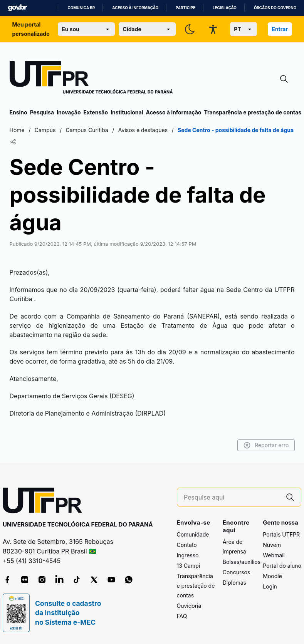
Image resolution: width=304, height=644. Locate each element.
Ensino (18, 112)
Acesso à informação (135, 8)
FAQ (182, 616)
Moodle (272, 576)
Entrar (280, 29)
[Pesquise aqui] (232, 497)
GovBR (17, 8)
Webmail (274, 555)
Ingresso (188, 555)
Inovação (69, 112)
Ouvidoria (189, 606)
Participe (186, 8)
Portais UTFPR (281, 534)
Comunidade (193, 534)
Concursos (237, 572)
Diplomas (234, 583)
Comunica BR (81, 8)
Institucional (127, 112)
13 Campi (189, 566)
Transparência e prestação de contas (253, 112)
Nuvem (272, 545)
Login (270, 586)
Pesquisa (42, 112)
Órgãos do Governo (275, 8)
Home (17, 130)
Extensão (96, 112)
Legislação (225, 8)
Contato (187, 545)
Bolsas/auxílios (242, 562)
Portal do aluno (282, 566)
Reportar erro (266, 445)
